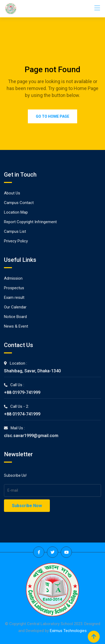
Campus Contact (19, 203)
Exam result (14, 297)
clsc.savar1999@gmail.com (31, 436)
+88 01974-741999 (22, 414)
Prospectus (14, 288)
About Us (12, 193)
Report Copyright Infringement (30, 222)
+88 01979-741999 (22, 392)
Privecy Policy (16, 241)
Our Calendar (15, 307)
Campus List (15, 231)
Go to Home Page (52, 116)
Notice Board (15, 317)
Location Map (16, 212)
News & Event (16, 326)
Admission (13, 278)
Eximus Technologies (68, 631)
